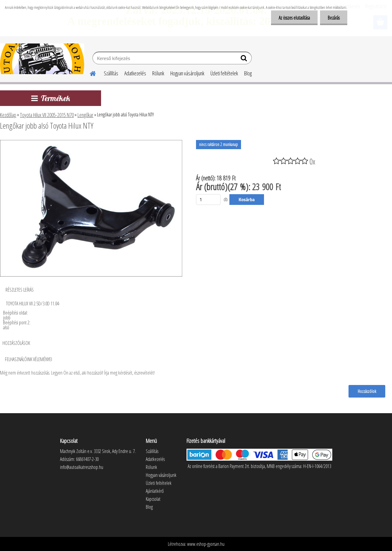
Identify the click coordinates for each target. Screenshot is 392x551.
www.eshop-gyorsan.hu (206, 544)
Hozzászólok (367, 391)
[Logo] (42, 59)
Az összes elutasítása (294, 18)
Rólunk (158, 73)
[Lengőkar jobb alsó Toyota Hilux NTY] (91, 142)
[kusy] (208, 200)
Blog (248, 73)
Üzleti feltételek (224, 73)
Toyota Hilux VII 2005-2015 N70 (47, 115)
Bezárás (334, 18)
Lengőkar (85, 115)
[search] (245, 59)
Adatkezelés (135, 73)
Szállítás (111, 73)
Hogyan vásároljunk (187, 73)
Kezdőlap (8, 115)
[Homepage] (89, 73)
